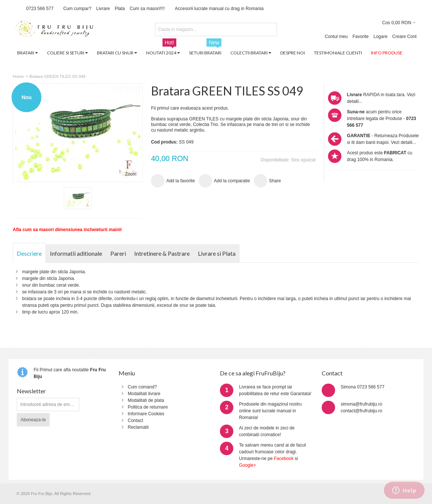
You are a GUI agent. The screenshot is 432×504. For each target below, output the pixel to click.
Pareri (118, 253)
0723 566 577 (40, 9)
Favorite (361, 37)
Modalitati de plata (146, 400)
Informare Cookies (146, 414)
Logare (380, 37)
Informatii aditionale (76, 253)
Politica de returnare (148, 407)
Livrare (103, 9)
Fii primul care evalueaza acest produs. (190, 108)
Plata (120, 9)
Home (18, 76)
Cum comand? (142, 387)
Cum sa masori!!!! (147, 9)
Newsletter (31, 391)
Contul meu (336, 37)
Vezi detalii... (403, 142)
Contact (135, 420)
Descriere (29, 253)
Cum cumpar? (77, 9)
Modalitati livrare (144, 394)
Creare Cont (404, 37)
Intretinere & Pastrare (162, 253)
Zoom (131, 174)
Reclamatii (138, 427)
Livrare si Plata (217, 253)
